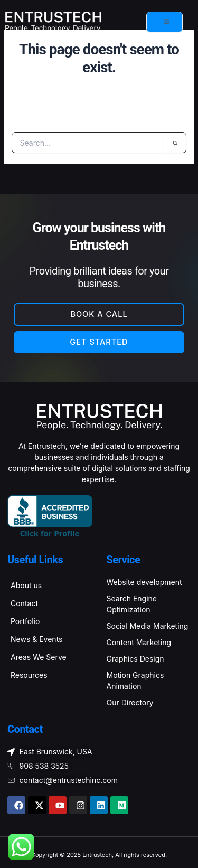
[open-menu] (164, 22)
